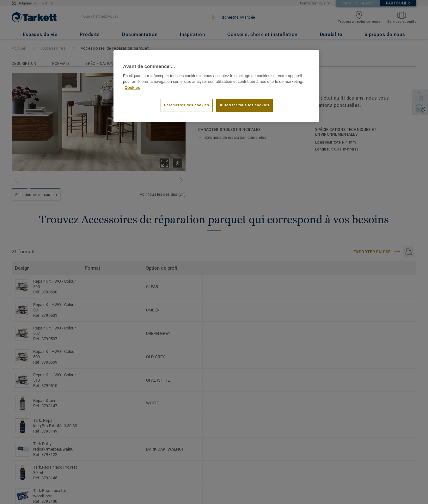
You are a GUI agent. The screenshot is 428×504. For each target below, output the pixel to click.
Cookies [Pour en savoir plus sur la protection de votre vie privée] (132, 88)
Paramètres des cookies (187, 105)
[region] (216, 86)
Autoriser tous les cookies (245, 105)
